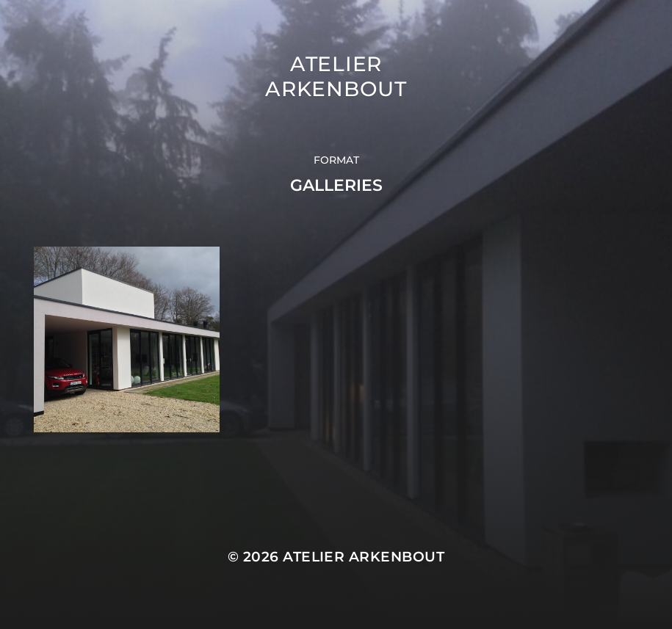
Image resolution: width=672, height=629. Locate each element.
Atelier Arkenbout (336, 76)
